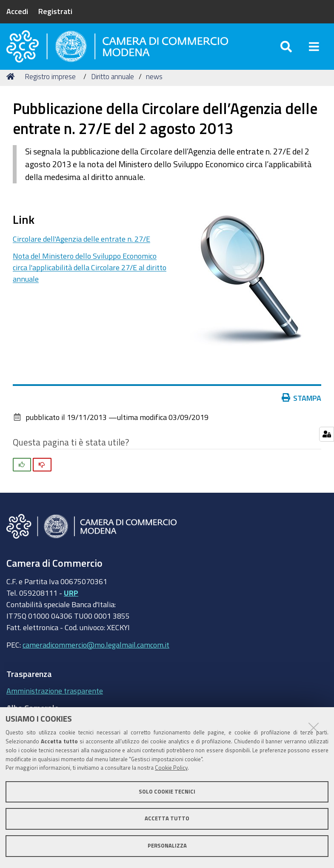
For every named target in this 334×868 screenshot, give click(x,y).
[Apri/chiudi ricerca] (286, 51)
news (154, 86)
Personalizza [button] (167, 846)
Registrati (55, 11)
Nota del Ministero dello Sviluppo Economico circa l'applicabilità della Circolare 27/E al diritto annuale (90, 277)
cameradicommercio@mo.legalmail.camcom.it (96, 654)
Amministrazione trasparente (55, 700)
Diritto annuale (113, 86)
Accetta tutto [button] (167, 818)
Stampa (302, 408)
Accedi (17, 11)
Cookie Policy (171, 768)
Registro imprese (50, 86)
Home (12, 86)
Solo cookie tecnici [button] (167, 792)
